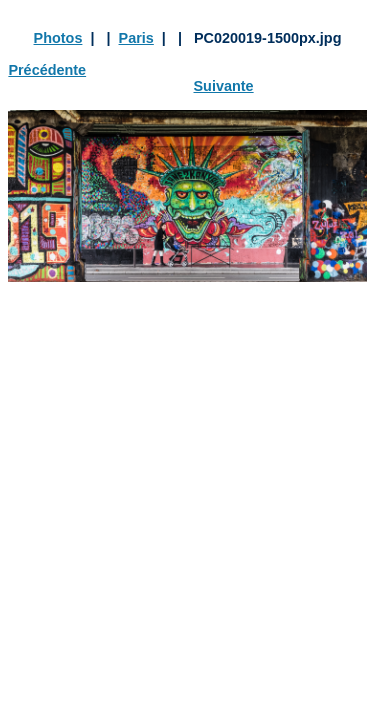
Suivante (224, 86)
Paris (136, 38)
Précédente (47, 70)
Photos (58, 38)
